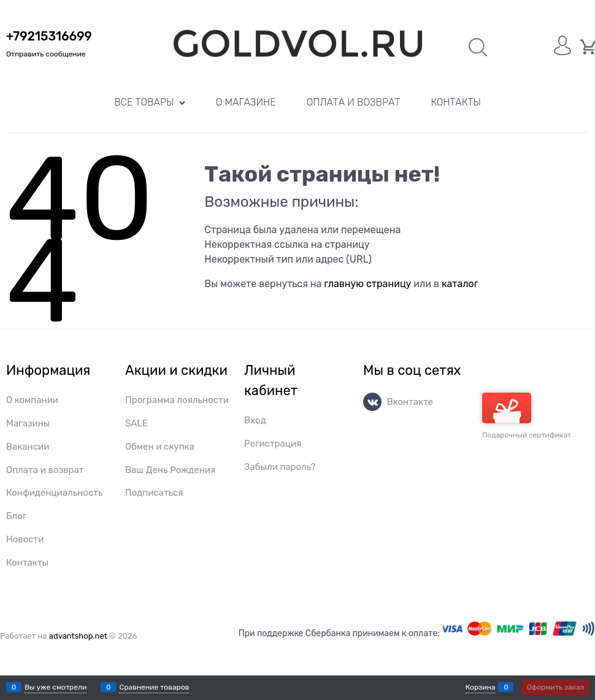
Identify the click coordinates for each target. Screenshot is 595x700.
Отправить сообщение (46, 54)
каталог (460, 284)
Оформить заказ (555, 687)
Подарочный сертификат (527, 416)
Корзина (481, 687)
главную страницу (367, 284)
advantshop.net (78, 636)
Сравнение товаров (154, 687)
